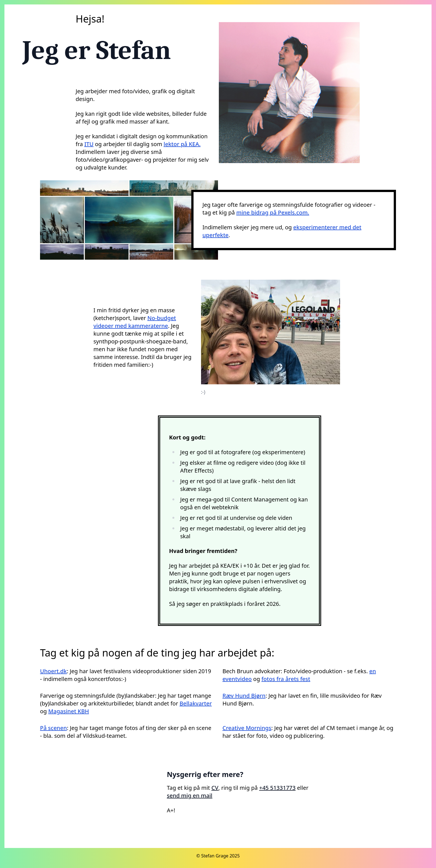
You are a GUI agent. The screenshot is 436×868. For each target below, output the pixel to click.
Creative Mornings (247, 728)
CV (215, 788)
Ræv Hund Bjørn (244, 696)
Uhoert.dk (53, 671)
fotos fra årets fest (286, 679)
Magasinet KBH (69, 711)
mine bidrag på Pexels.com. (273, 212)
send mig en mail (190, 796)
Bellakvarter (196, 703)
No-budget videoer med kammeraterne (135, 322)
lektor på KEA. (182, 144)
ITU (89, 144)
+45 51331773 (277, 788)
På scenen (53, 728)
